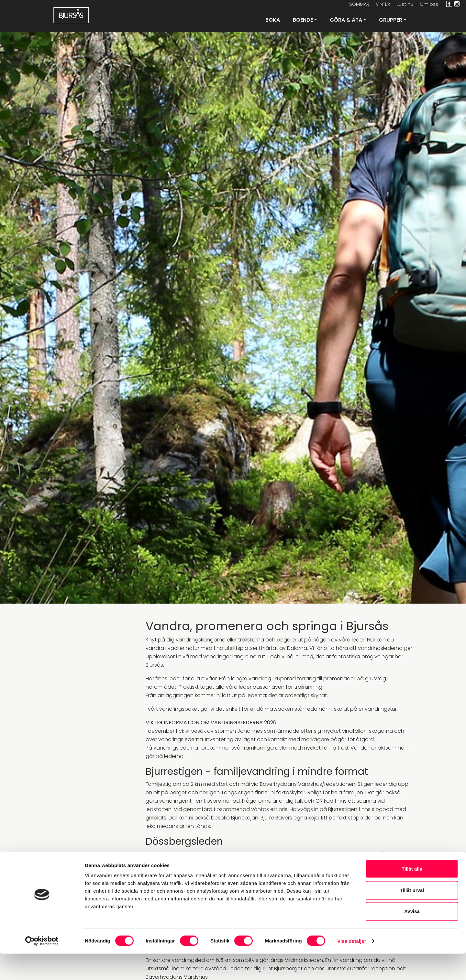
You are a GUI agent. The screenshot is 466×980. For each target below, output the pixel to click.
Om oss (429, 4)
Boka (273, 20)
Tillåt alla (412, 895)
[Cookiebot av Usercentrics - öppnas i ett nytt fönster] (42, 967)
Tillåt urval (412, 916)
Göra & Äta (346, 20)
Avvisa (412, 937)
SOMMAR (359, 4)
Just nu (405, 4)
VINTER (383, 4)
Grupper (391, 20)
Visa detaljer (352, 967)
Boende (303, 20)
